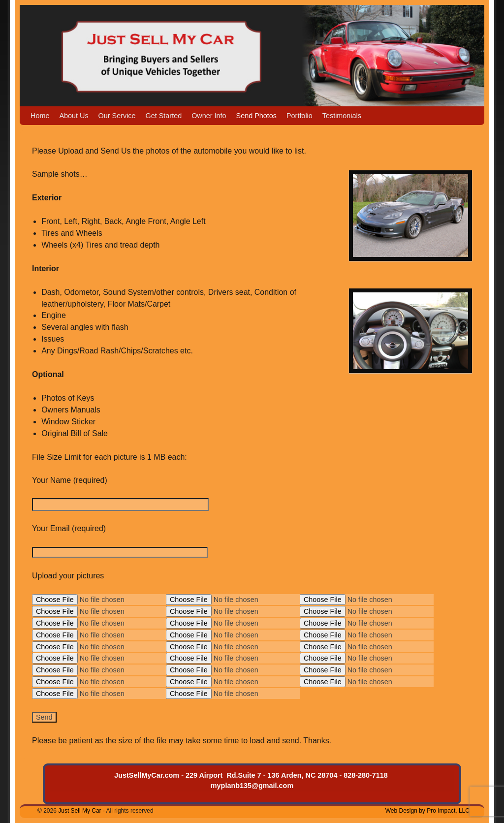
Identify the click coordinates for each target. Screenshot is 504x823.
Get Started (164, 116)
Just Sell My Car (79, 811)
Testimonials (342, 116)
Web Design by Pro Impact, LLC (427, 811)
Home (40, 116)
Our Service (117, 116)
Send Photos (256, 116)
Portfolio (299, 116)
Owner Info (209, 116)
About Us (74, 116)
